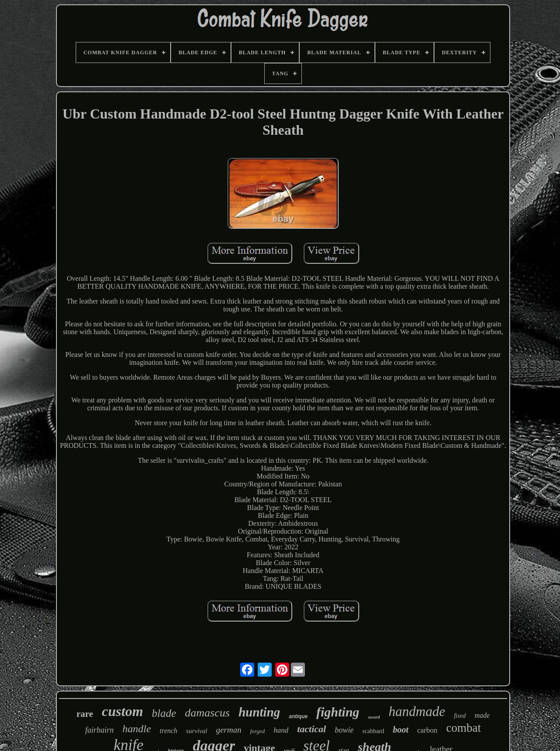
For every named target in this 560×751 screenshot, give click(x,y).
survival (196, 731)
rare (85, 714)
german (229, 730)
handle (137, 729)
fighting (338, 712)
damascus (208, 713)
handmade (417, 711)
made (482, 715)
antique (298, 716)
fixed (460, 716)
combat (464, 728)
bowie (344, 730)
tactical (311, 729)
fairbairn (100, 730)
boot (401, 730)
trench (168, 731)
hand (281, 730)
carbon (427, 730)
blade (164, 713)
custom (122, 711)
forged (257, 731)
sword (374, 717)
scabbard (373, 731)
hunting (259, 712)
